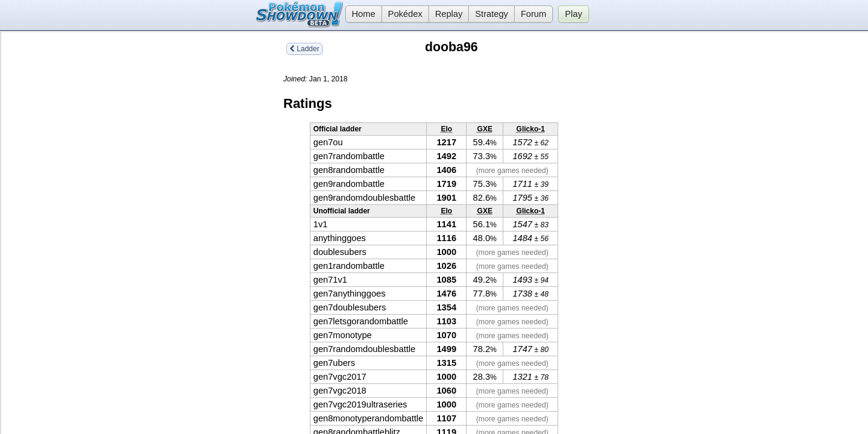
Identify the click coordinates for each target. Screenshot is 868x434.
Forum (533, 14)
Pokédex (405, 14)
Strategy (492, 14)
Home (360, 14)
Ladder (304, 49)
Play (574, 14)
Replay (449, 14)
